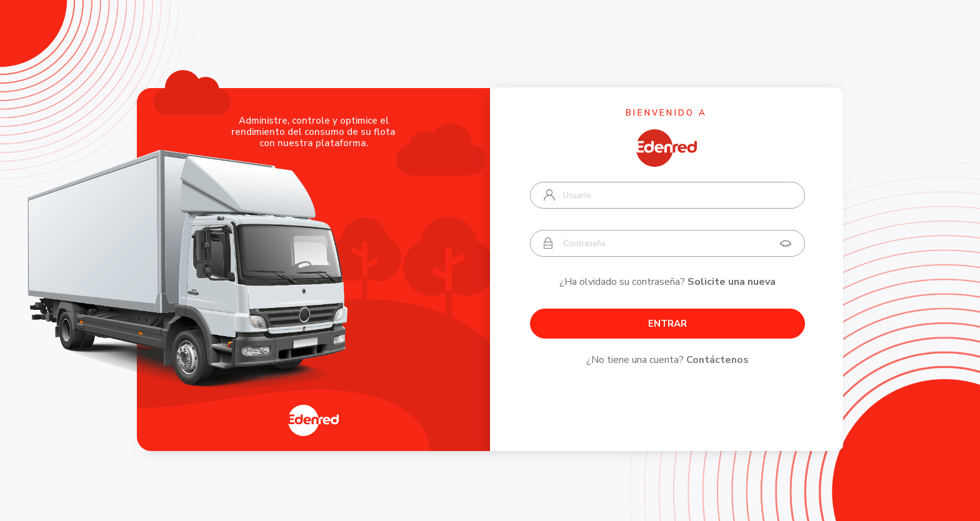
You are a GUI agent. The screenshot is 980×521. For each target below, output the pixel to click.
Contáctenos (717, 360)
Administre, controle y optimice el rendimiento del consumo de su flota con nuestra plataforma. (313, 131)
